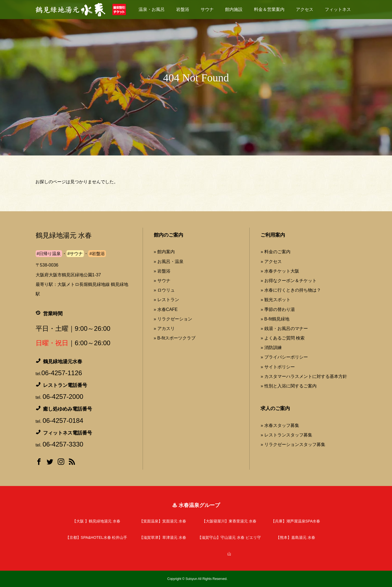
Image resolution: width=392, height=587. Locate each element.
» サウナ (162, 281)
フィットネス (338, 9)
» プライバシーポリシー (284, 357)
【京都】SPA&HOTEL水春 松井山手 (97, 537)
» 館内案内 (164, 252)
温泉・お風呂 (152, 9)
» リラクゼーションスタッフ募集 (293, 444)
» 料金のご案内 (275, 252)
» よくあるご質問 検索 (283, 338)
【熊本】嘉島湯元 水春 (296, 537)
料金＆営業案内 (269, 9)
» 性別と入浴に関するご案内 (288, 386)
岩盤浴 (183, 9)
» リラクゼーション (173, 319)
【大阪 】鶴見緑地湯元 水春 (96, 521)
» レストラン (166, 300)
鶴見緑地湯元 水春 (64, 235)
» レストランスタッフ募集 (286, 435)
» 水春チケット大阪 (280, 271)
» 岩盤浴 (162, 271)
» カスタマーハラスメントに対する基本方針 (304, 376)
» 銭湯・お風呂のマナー (284, 328)
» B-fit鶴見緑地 (275, 319)
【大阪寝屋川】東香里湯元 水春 (229, 521)
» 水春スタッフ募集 (280, 425)
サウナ (207, 9)
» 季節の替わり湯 (278, 309)
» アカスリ (164, 328)
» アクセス (271, 262)
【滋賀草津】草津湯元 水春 (163, 537)
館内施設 (234, 9)
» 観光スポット (275, 300)
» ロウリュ (164, 290)
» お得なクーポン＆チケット (288, 281)
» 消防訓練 (271, 348)
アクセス (305, 9)
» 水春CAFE (166, 309)
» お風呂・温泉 (169, 262)
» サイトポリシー (278, 367)
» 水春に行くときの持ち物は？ (291, 290)
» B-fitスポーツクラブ (175, 338)
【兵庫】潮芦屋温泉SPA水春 (296, 521)
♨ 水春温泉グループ (196, 505)
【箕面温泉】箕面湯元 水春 (163, 521)
